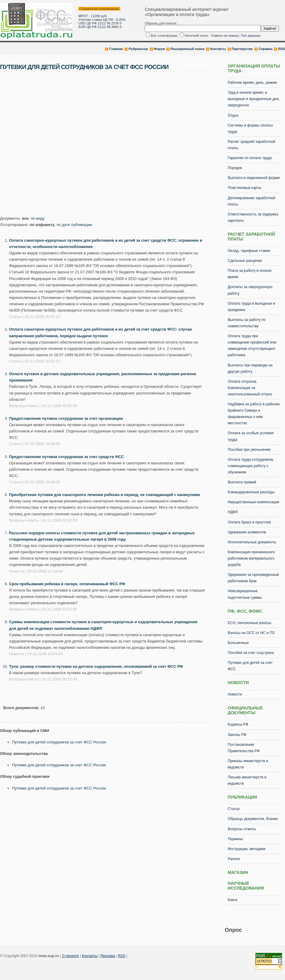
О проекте (70, 956)
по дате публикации (74, 225)
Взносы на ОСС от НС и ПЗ (251, 633)
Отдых (233, 115)
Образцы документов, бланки (253, 819)
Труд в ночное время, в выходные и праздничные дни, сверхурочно (254, 99)
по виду (38, 218)
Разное (234, 859)
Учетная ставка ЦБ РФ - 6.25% (102, 20)
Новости (235, 694)
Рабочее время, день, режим (252, 83)
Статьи (234, 809)
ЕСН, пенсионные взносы (250, 623)
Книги (233, 900)
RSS (282, 49)
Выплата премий (242, 482)
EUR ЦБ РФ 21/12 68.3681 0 (100, 27)
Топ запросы (251, 36)
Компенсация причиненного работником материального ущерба (251, 558)
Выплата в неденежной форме (254, 178)
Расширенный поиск (187, 49)
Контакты (218, 49)
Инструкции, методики (247, 849)
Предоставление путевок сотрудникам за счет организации (66, 418)
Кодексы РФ (238, 724)
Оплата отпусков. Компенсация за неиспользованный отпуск (250, 388)
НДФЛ (233, 512)
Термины (235, 839)
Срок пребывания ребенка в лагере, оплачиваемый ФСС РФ (67, 584)
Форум (159, 49)
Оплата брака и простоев (249, 522)
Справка (265, 49)
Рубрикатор (138, 49)
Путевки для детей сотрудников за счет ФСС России (59, 742)
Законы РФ (237, 735)
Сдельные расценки (245, 261)
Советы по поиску (225, 36)
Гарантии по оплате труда (250, 158)
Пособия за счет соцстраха (251, 653)
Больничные (238, 643)
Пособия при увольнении (249, 450)
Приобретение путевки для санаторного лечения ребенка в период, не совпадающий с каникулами (104, 495)
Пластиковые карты (245, 188)
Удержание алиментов (247, 532)
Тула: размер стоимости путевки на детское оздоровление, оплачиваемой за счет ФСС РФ (96, 666)
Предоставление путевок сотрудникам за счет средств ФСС (66, 457)
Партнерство (242, 49)
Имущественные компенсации (253, 502)
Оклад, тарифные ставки (249, 251)
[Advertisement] (57, 146)
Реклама (108, 956)
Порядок (235, 168)
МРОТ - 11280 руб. (93, 16)
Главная (116, 49)
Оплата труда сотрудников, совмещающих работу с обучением (251, 466)
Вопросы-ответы (242, 829)
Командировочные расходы (251, 492)
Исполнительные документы (252, 542)
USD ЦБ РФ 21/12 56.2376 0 (100, 23)
